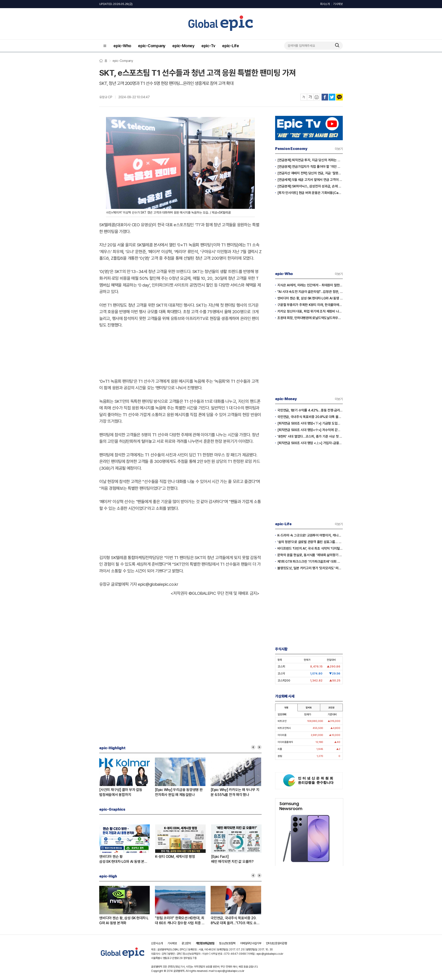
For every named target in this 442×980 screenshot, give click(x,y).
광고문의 (186, 943)
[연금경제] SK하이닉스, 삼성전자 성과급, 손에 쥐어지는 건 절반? (310, 186)
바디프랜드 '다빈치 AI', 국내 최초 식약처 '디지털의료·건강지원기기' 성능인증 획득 (310, 548)
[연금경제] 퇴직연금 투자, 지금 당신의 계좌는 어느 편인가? (310, 160)
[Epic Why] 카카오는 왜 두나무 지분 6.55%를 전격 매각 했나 (235, 792)
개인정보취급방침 (205, 943)
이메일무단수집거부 (251, 943)
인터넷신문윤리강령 (276, 943)
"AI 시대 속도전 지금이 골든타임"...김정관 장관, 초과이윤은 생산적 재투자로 (310, 292)
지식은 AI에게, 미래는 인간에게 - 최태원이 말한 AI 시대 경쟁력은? (310, 285)
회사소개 (325, 4)
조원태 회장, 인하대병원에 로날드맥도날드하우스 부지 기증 (310, 318)
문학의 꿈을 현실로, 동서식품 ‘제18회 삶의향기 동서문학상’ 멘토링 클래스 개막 (310, 555)
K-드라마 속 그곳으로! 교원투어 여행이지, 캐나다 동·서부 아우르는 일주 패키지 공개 (310, 535)
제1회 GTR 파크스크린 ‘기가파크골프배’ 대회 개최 (310, 562)
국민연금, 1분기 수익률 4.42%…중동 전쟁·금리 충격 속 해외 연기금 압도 (310, 410)
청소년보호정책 (227, 943)
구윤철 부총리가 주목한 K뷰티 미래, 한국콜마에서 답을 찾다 (310, 305)
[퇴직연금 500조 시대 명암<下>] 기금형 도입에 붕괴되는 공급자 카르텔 (310, 423)
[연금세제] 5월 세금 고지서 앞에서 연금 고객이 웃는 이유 (310, 180)
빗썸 (286, 707)
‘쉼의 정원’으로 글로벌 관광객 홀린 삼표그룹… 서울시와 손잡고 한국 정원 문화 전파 (310, 542)
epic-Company (152, 46)
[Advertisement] (180, 352)
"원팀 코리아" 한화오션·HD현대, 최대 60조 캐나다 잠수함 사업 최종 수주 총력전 (180, 921)
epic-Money (183, 46)
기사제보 (338, 4)
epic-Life (231, 46)
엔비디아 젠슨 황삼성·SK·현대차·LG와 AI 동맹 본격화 (123, 859)
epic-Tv (208, 46)
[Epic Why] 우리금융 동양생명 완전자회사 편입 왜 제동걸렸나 (179, 792)
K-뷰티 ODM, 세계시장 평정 (175, 857)
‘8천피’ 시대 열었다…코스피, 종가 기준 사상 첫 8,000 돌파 (310, 436)
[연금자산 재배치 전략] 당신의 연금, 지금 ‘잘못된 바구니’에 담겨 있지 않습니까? (310, 173)
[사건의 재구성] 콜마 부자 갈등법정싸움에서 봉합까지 (121, 792)
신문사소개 (157, 943)
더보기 (339, 149)
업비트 (309, 707)
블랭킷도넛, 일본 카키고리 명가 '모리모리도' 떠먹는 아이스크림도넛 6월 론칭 (310, 568)
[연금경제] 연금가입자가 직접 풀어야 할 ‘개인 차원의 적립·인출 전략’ (310, 167)
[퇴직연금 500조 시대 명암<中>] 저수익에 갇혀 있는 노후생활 (310, 430)
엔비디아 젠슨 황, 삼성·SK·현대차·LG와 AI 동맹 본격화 (124, 920)
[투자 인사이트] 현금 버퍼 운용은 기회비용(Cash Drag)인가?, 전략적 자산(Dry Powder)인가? (310, 193)
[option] (127, 777)
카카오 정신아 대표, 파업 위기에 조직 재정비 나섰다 (310, 311)
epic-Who (122, 46)
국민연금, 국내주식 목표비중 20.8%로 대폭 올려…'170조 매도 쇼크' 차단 (236, 921)
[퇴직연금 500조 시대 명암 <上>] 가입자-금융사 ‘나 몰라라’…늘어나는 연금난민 (310, 443)
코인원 (331, 707)
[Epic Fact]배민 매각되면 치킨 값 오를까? (232, 859)
